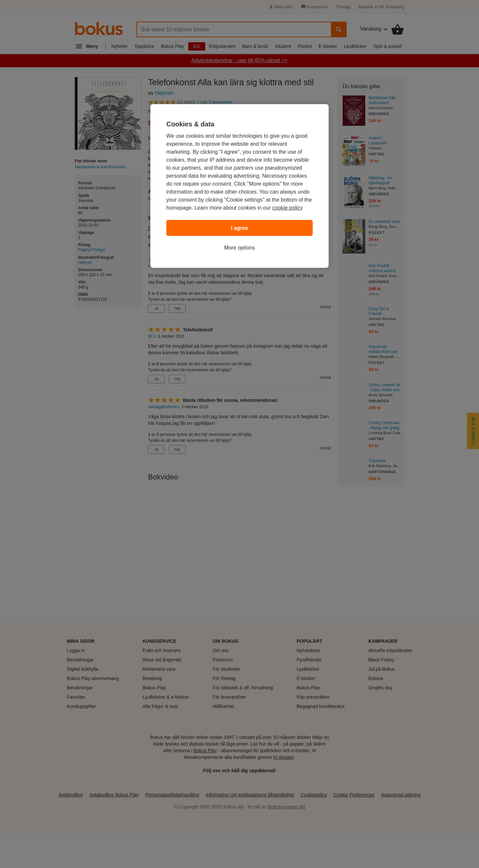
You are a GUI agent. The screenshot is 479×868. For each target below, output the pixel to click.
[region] (239, 186)
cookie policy (287, 208)
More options (240, 248)
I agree (239, 228)
